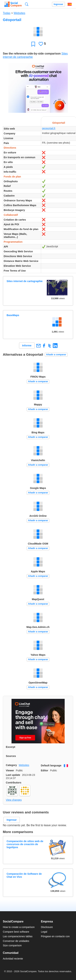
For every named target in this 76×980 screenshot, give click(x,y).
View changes (14, 800)
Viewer (10, 770)
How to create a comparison (19, 927)
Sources (11, 756)
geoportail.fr (49, 128)
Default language (51, 765)
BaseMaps (13, 315)
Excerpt (11, 747)
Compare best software (16, 932)
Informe (27, 345)
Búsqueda (27, 4)
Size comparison (12, 945)
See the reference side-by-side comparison (32, 54)
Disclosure (47, 927)
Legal (44, 932)
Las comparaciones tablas (18, 936)
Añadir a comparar (56, 354)
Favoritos (33, 44)
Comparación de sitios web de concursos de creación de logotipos (25, 844)
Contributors (14, 783)
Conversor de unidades (16, 941)
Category (11, 765)
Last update (13, 775)
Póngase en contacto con (55, 936)
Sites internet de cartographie (25, 281)
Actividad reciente (13, 959)
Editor (45, 770)
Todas (7, 13)
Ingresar (58, 4)
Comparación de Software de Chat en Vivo (24, 875)
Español (70, 4)
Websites (19, 13)
